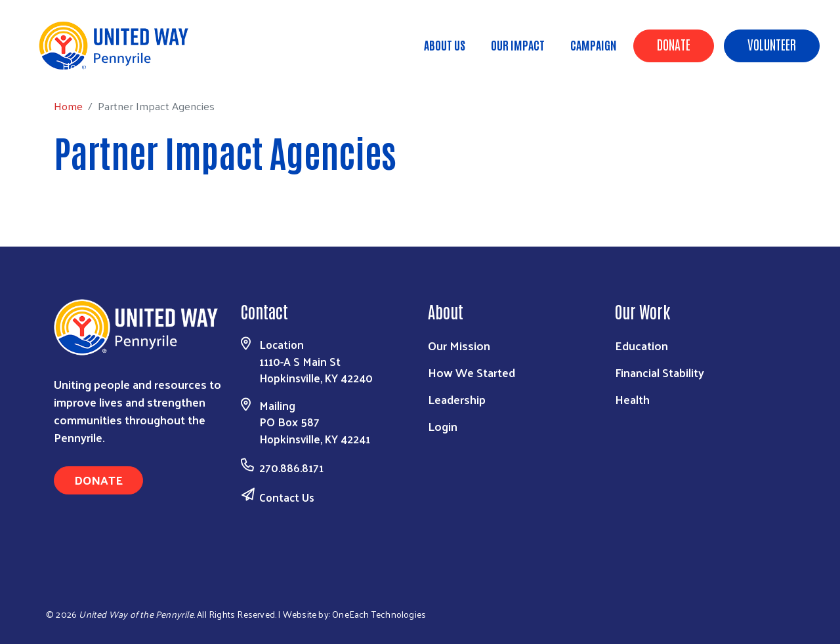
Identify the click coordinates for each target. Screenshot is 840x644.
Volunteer (772, 44)
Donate (674, 44)
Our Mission (459, 345)
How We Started (472, 372)
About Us (445, 45)
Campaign (594, 45)
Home (77, 66)
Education (641, 345)
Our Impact (518, 45)
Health (632, 399)
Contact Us (287, 497)
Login (443, 426)
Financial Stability (660, 372)
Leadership (457, 399)
